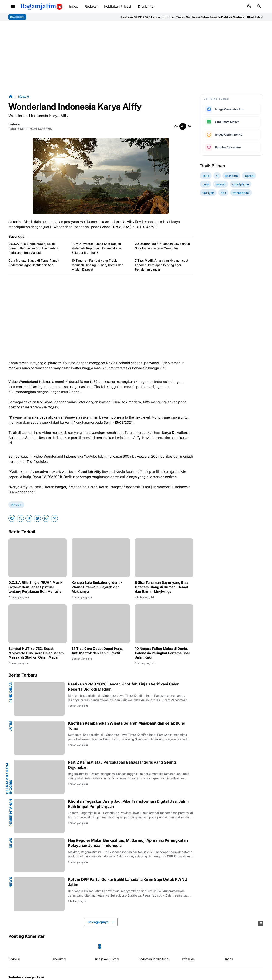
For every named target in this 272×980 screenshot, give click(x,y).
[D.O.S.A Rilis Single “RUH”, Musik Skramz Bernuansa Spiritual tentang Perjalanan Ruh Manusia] (38, 558)
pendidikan (11, 692)
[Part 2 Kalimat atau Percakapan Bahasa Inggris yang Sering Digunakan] (39, 777)
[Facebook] (12, 518)
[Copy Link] (54, 518)
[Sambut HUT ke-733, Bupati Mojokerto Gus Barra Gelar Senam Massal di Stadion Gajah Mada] (38, 624)
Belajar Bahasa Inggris (9, 778)
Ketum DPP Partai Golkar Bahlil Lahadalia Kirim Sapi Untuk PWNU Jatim (128, 882)
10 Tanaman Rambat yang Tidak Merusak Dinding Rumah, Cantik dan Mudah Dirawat (97, 265)
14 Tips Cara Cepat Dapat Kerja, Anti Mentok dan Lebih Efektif (97, 651)
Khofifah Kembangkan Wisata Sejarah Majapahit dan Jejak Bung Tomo (127, 726)
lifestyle (16, 505)
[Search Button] (259, 6)
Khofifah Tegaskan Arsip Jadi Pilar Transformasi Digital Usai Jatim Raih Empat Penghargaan (128, 804)
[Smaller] (176, 126)
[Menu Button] (13, 6)
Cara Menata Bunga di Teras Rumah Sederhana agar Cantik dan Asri (34, 263)
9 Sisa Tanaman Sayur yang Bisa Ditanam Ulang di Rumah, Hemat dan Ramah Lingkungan (162, 587)
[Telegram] (29, 518)
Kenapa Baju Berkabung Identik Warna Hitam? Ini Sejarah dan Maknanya (97, 587)
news (11, 843)
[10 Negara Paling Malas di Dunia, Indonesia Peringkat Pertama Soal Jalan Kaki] (164, 624)
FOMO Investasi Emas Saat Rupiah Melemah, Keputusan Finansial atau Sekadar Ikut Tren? (97, 248)
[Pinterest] (37, 518)
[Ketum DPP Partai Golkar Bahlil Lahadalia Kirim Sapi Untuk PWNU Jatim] (39, 894)
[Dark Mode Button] (249, 6)
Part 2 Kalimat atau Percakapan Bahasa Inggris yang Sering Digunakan (122, 765)
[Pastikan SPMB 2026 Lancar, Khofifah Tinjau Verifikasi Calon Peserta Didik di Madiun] (39, 699)
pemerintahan (11, 813)
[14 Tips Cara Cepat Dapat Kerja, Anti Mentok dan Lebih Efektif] (101, 624)
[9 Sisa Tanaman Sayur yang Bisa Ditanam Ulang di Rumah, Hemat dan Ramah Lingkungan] (164, 558)
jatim (11, 726)
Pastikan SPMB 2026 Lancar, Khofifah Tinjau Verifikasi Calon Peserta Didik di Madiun (194, 17)
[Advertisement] (136, 58)
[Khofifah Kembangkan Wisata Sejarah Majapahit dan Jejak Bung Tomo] (39, 738)
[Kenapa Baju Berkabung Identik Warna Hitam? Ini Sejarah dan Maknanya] (101, 558)
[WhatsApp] (46, 518)
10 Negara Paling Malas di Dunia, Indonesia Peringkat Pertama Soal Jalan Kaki (162, 653)
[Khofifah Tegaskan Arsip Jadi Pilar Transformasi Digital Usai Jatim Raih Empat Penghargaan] (39, 816)
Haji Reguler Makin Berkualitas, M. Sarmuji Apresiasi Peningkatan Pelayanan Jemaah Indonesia (128, 843)
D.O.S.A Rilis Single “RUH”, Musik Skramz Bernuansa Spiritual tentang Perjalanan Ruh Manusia (34, 248)
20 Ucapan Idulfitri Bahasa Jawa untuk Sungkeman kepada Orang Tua (162, 246)
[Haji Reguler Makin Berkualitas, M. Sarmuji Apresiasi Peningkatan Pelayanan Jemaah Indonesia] (39, 855)
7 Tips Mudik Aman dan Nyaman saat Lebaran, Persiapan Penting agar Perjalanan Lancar (162, 265)
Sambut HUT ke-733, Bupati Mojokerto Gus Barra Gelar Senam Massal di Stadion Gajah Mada (36, 653)
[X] (20, 518)
